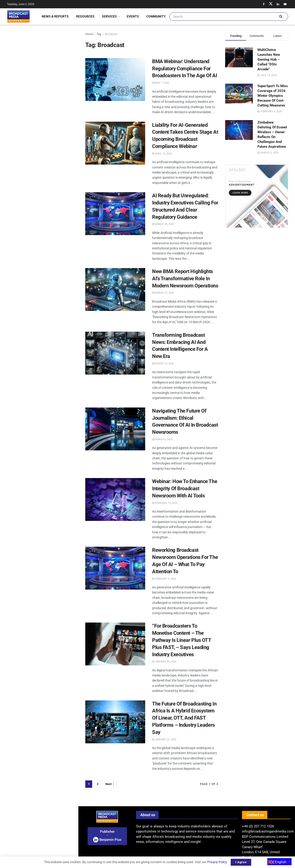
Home (89, 34)
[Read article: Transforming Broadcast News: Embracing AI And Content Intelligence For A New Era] (115, 353)
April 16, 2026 (162, 154)
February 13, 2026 (165, 503)
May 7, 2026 (161, 83)
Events (133, 16)
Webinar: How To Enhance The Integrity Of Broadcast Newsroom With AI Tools (185, 489)
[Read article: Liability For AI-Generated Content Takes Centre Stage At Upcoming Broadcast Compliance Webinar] (115, 143)
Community (156, 16)
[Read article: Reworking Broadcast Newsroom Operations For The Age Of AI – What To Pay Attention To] (115, 568)
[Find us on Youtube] (285, 4)
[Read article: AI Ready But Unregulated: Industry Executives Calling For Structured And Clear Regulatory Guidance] (115, 214)
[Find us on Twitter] (271, 4)
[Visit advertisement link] (39, 178)
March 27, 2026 (163, 293)
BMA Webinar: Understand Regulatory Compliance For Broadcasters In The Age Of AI (184, 69)
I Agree (241, 862)
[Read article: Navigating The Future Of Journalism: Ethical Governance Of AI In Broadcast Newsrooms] (115, 429)
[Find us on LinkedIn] (278, 4)
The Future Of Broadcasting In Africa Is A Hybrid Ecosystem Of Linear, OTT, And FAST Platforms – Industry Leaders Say (184, 718)
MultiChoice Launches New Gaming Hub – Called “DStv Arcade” (269, 59)
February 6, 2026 (164, 579)
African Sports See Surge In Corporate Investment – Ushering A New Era (49, 277)
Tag (99, 34)
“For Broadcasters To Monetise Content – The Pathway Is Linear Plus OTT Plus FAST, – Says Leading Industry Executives (182, 640)
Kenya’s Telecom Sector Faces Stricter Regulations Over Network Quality (48, 154)
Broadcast (111, 34)
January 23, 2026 (164, 740)
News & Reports (55, 16)
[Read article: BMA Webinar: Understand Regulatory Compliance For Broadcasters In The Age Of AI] (115, 80)
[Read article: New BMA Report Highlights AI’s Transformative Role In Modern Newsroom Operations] (115, 289)
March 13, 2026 (163, 364)
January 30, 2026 (164, 662)
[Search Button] (281, 17)
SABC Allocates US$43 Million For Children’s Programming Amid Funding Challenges (48, 103)
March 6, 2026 (162, 439)
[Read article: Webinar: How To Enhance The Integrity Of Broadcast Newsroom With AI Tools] (115, 499)
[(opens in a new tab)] (12, 332)
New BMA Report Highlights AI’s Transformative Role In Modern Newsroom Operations (185, 279)
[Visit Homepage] (18, 16)
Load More (39, 382)
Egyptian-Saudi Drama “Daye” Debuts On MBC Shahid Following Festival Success (48, 251)
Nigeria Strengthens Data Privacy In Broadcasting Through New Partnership (48, 77)
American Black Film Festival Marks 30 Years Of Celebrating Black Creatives (49, 303)
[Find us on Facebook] (264, 4)
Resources (85, 16)
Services (109, 16)
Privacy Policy (217, 862)
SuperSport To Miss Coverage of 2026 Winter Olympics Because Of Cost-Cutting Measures (273, 96)
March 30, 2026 (163, 224)
